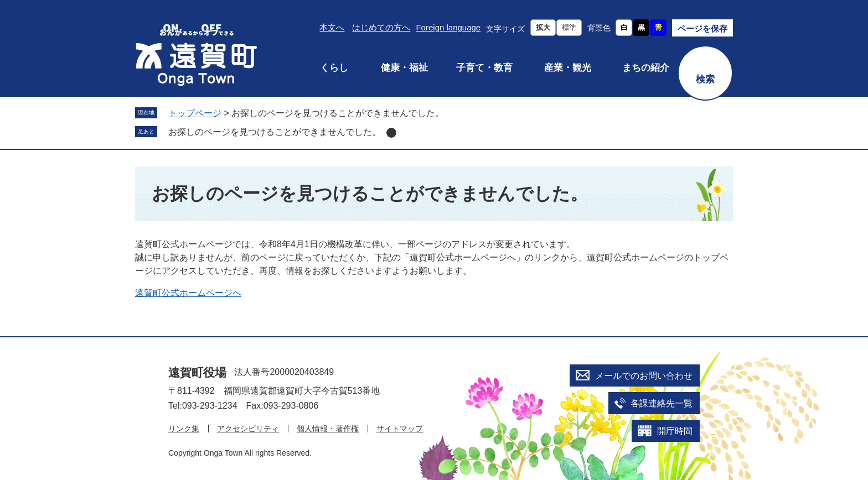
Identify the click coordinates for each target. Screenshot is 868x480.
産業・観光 (568, 68)
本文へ (332, 27)
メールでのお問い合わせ (644, 376)
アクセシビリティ (248, 429)
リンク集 (184, 429)
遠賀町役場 (197, 372)
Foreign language (448, 27)
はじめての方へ (381, 27)
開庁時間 (675, 431)
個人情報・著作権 (328, 429)
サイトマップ (400, 429)
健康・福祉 (404, 68)
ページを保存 (702, 28)
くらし (334, 68)
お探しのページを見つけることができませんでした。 (275, 132)
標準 (569, 27)
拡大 (543, 27)
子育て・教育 (484, 68)
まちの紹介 (646, 68)
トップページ (195, 113)
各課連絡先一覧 (662, 403)
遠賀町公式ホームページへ (188, 293)
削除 (391, 133)
